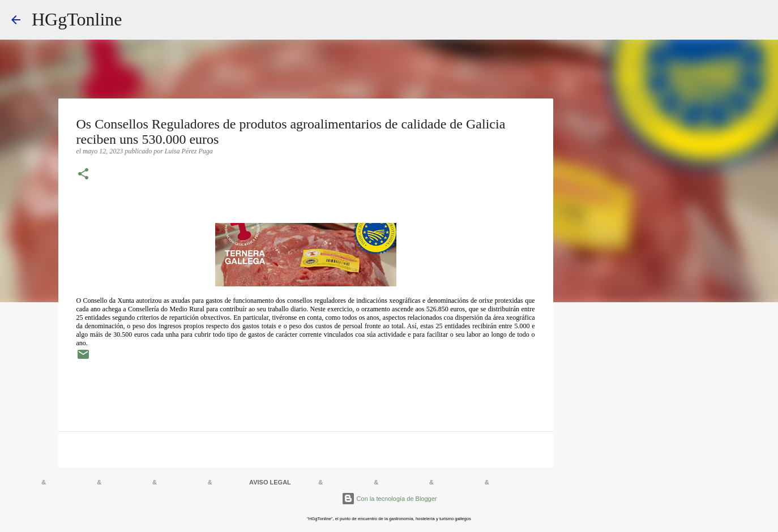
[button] (83, 175)
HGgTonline (77, 19)
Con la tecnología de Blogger (389, 499)
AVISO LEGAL (270, 482)
